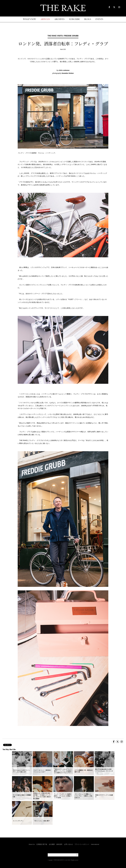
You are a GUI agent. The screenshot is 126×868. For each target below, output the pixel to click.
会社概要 (52, 844)
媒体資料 (59, 844)
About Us (32, 844)
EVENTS (99, 19)
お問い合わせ (68, 844)
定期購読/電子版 (42, 844)
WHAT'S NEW (30, 19)
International (95, 844)
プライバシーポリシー (82, 844)
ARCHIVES (59, 19)
